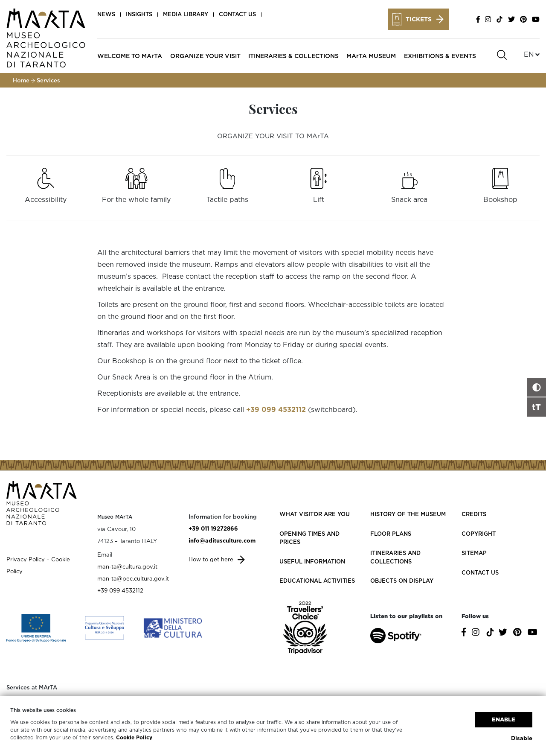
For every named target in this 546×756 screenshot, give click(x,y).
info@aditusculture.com (222, 540)
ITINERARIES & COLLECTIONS (293, 56)
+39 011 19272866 (213, 528)
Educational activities (317, 581)
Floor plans (391, 534)
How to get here (211, 559)
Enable (504, 720)
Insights (139, 14)
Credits (474, 514)
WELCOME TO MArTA (130, 56)
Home (21, 80)
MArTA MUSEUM (371, 56)
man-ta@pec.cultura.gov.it (133, 578)
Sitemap (474, 553)
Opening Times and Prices (309, 538)
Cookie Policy (134, 737)
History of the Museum (408, 514)
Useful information (312, 561)
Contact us (237, 14)
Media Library (186, 14)
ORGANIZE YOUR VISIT (205, 56)
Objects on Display (402, 581)
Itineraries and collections (395, 557)
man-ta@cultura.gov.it (127, 566)
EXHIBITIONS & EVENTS (440, 56)
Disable (522, 738)
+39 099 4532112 (276, 409)
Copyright (479, 534)
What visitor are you (315, 514)
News (106, 14)
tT (536, 407)
